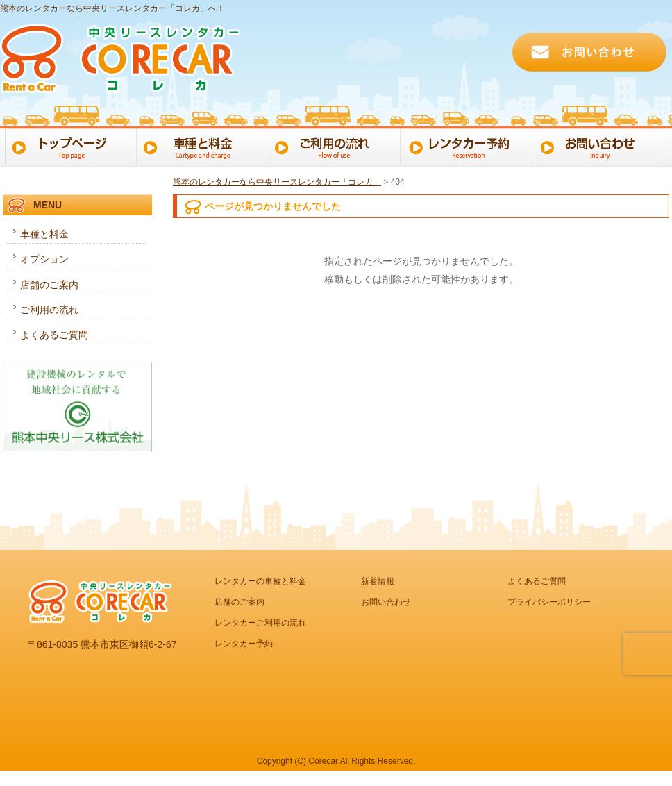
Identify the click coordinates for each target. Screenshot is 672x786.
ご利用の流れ (336, 146)
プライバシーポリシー (549, 602)
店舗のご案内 (49, 285)
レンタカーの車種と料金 (260, 581)
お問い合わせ (604, 146)
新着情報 (378, 581)
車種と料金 (202, 146)
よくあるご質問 (54, 335)
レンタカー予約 (470, 146)
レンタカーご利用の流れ (260, 623)
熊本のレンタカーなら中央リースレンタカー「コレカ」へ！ (112, 8)
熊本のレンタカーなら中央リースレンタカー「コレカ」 (277, 182)
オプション (44, 259)
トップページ (68, 146)
